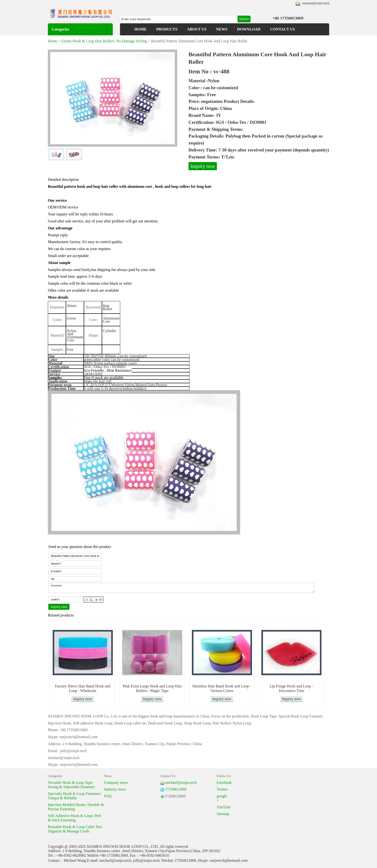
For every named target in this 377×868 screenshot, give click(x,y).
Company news (116, 783)
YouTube (224, 807)
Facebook (224, 783)
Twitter (222, 789)
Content (181, 588)
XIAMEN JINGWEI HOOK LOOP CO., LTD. (123, 846)
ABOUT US (197, 29)
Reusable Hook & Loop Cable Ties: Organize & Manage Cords (75, 829)
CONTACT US (283, 29)
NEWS (222, 29)
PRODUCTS (167, 29)
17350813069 (176, 789)
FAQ (108, 796)
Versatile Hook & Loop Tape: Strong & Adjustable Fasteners (71, 785)
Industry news (115, 789)
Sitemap (223, 814)
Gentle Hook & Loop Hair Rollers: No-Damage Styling (104, 41)
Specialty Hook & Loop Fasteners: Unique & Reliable (75, 796)
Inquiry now (203, 166)
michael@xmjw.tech (316, 3)
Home (53, 41)
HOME (141, 29)
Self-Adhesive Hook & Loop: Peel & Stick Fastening (74, 818)
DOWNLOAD (249, 29)
